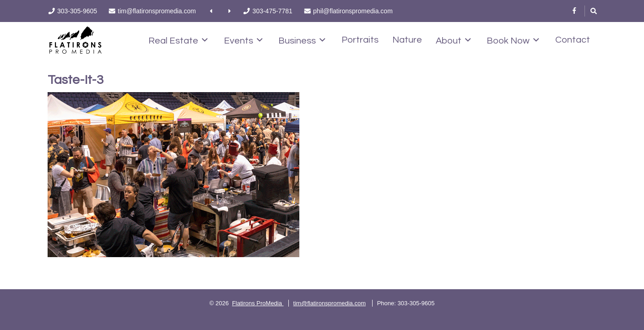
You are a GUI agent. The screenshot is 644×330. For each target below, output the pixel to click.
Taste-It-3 (76, 80)
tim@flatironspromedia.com (330, 303)
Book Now (513, 40)
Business (302, 40)
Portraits (360, 40)
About (453, 40)
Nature (407, 40)
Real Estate (178, 40)
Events (243, 40)
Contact (573, 40)
